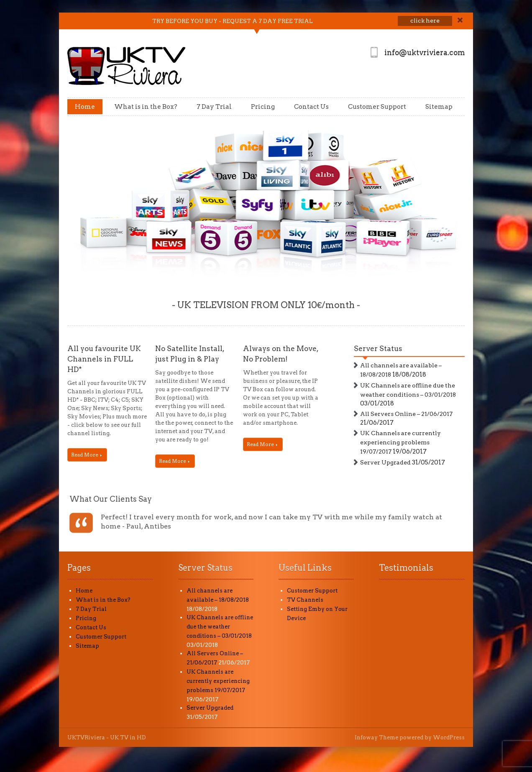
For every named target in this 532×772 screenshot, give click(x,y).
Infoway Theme (376, 737)
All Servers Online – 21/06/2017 (406, 414)
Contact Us (311, 107)
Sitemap (439, 107)
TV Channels (305, 600)
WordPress (449, 737)
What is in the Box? (146, 107)
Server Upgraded (385, 462)
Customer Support (377, 107)
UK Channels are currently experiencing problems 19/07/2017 (400, 442)
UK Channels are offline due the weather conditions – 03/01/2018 (408, 390)
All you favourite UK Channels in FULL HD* (104, 359)
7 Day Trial (214, 107)
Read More (86, 455)
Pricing (263, 107)
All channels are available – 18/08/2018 (401, 370)
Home (85, 107)
